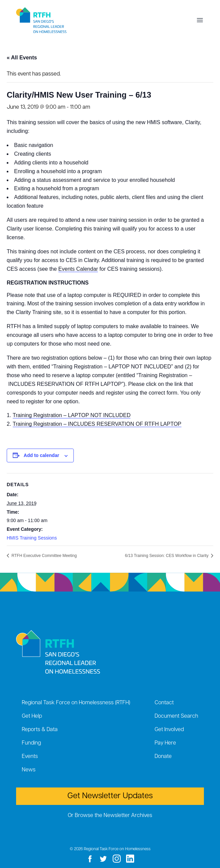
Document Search (176, 716)
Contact (164, 703)
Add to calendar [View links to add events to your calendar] (42, 455)
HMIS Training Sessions (32, 538)
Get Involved (169, 730)
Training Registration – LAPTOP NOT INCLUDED (72, 415)
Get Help (32, 716)
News (29, 770)
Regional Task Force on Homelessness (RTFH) (76, 703)
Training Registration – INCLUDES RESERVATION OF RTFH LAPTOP (97, 424)
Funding (31, 743)
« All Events (22, 58)
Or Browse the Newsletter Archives (110, 816)
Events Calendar (78, 269)
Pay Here (165, 743)
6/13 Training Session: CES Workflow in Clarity (167, 556)
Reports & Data (40, 730)
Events (30, 757)
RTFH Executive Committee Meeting (44, 556)
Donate (163, 757)
